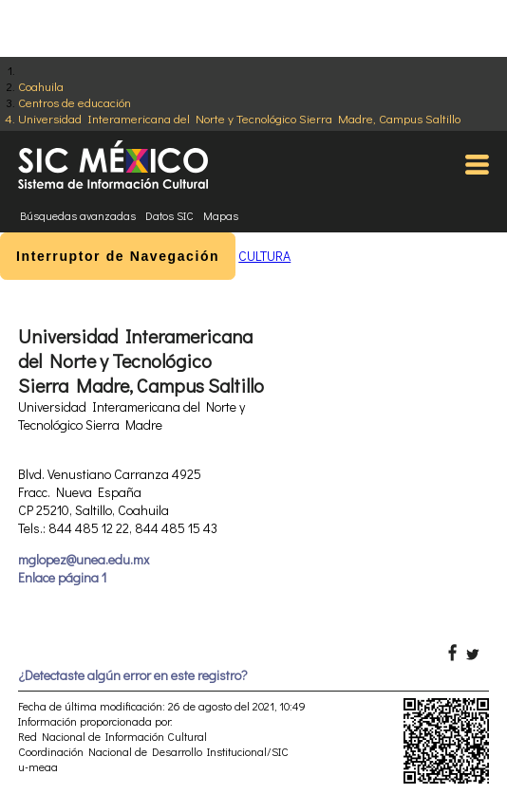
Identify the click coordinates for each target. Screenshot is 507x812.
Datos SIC (169, 215)
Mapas (221, 215)
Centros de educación (75, 102)
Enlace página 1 (62, 577)
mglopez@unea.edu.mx (84, 559)
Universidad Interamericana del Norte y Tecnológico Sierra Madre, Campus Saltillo (239, 118)
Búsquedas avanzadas (78, 215)
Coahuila (41, 86)
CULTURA (264, 256)
